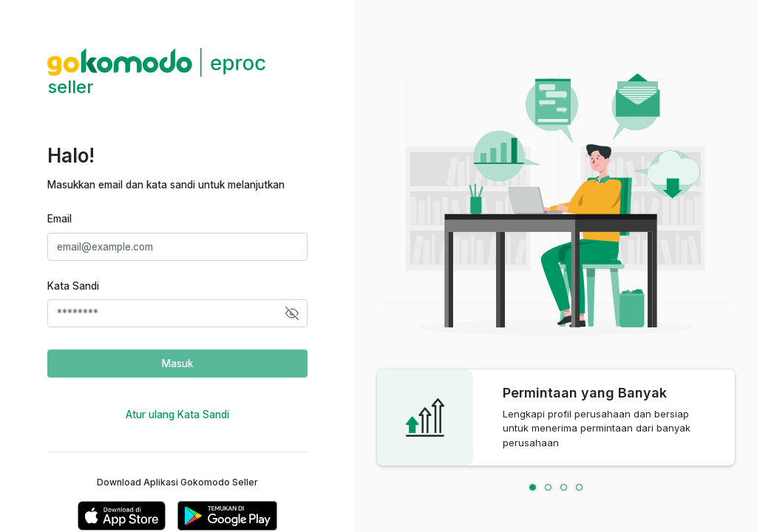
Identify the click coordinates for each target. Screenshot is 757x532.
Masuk (177, 364)
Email (60, 219)
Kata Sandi (73, 286)
